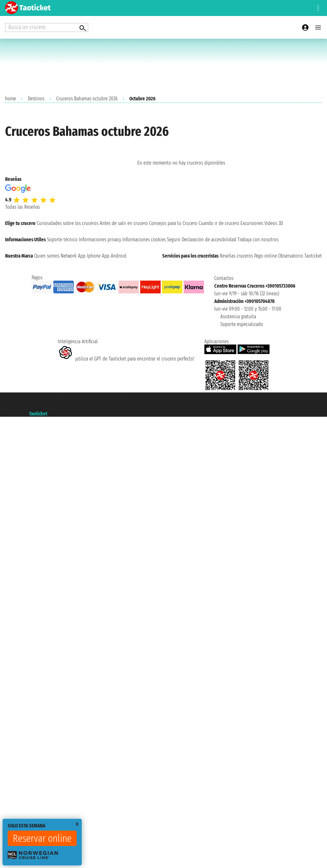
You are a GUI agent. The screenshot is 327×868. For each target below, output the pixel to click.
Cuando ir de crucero (219, 223)
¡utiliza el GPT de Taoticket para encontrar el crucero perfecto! (126, 359)
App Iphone (89, 256)
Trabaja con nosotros (258, 240)
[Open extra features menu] (47, 27)
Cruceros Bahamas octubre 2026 (87, 99)
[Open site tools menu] (318, 8)
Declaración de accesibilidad (209, 240)
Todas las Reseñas (23, 207)
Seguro (174, 240)
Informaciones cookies (144, 240)
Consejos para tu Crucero (173, 223)
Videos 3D (274, 223)
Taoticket (38, 414)
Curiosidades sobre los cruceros (68, 223)
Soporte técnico (62, 240)
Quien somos (47, 256)
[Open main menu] (318, 27)
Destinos (36, 99)
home (11, 99)
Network (69, 256)
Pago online (266, 256)
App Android (114, 256)
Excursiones (252, 223)
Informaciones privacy (100, 240)
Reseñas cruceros (236, 256)
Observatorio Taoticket (300, 256)
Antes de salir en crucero (124, 223)
